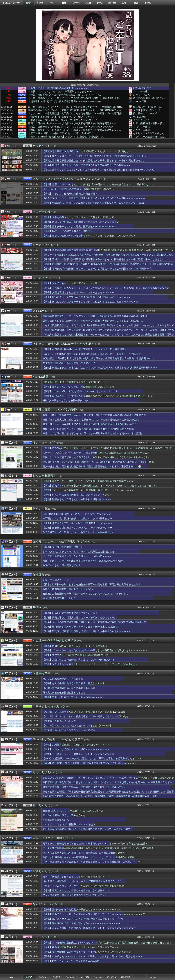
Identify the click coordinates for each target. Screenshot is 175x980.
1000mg (37, 607)
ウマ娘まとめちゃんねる (49, 706)
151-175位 (112, 977)
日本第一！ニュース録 (145, 113)
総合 (28, 3)
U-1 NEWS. (40, 311)
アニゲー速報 (140, 91)
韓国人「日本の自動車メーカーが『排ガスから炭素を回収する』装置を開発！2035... (73, 123)
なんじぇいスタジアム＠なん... (150, 133)
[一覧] (54, 146)
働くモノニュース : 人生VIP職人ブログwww (61, 541)
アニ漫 (88, 3)
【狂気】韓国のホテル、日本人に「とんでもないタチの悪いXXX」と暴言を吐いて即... (75, 98)
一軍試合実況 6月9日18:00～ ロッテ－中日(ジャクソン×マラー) (63, 120)
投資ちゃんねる (43, 871)
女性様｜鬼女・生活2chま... (148, 110)
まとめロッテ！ (141, 120)
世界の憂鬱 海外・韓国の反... (149, 123)
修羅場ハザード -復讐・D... (148, 107)
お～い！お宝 (42, 508)
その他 (148, 3)
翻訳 (136, 3)
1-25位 (29, 977)
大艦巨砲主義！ (43, 673)
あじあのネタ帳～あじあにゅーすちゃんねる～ (64, 344)
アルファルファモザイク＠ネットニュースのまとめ (66, 179)
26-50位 (43, 977)
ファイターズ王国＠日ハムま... (150, 137)
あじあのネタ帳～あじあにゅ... (150, 98)
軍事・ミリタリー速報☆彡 (50, 838)
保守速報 (39, 574)
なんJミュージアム (45, 904)
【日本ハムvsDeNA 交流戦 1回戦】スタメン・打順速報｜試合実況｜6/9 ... (67, 137)
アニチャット (42, 937)
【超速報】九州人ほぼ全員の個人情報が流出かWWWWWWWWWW (65, 101)
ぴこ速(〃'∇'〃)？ (142, 88)
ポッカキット (42, 146)
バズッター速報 (141, 127)
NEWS (40, 3)
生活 (124, 3)
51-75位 (57, 977)
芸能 (64, 3)
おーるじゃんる (141, 95)
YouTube (112, 3)
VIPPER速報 (140, 101)
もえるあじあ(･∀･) (45, 772)
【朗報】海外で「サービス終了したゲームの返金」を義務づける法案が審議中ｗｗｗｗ (75, 130)
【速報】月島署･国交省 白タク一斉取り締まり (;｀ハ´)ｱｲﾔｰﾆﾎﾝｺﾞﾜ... (65, 95)
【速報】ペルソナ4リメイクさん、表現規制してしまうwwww (61, 92)
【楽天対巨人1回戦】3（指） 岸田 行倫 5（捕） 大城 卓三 (60, 133)
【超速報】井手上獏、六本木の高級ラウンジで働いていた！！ (62, 117)
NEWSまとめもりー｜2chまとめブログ (58, 739)
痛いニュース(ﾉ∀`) (45, 442)
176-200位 (126, 977)
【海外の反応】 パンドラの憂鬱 (55, 410)
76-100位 (71, 977)
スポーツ (76, 3)
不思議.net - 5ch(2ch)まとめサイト (55, 640)
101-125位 (84, 977)
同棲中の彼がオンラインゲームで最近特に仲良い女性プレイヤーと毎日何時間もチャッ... (76, 110)
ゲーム (100, 3)
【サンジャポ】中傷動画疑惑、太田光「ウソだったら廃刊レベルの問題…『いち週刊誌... (76, 114)
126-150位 (98, 977)
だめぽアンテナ (11, 3)
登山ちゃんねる (43, 805)
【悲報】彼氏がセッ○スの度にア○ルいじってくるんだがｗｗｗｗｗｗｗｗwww (70, 127)
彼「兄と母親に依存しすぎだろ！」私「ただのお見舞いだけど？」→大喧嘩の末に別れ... (76, 107)
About (153, 977)
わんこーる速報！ (143, 130)
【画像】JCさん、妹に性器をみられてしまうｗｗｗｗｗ (58, 88)
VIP (52, 3)
